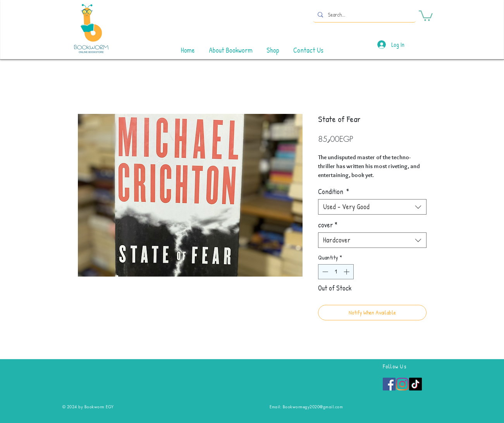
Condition (334, 192)
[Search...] (364, 15)
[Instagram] (402, 384)
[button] (426, 15)
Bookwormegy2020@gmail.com (313, 407)
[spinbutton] (336, 272)
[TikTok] (415, 384)
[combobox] (372, 207)
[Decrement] (324, 272)
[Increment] (347, 272)
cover (328, 225)
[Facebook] (389, 384)
